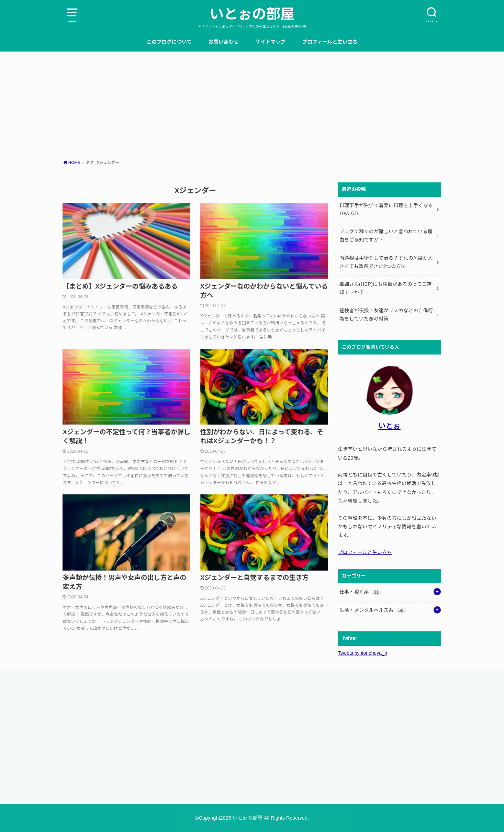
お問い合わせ (224, 42)
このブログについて (169, 42)
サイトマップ (270, 42)
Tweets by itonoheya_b (363, 653)
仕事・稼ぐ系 (360, 592)
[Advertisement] (252, 103)
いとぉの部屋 (252, 14)
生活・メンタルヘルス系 (373, 610)
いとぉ (389, 426)
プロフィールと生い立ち (330, 42)
